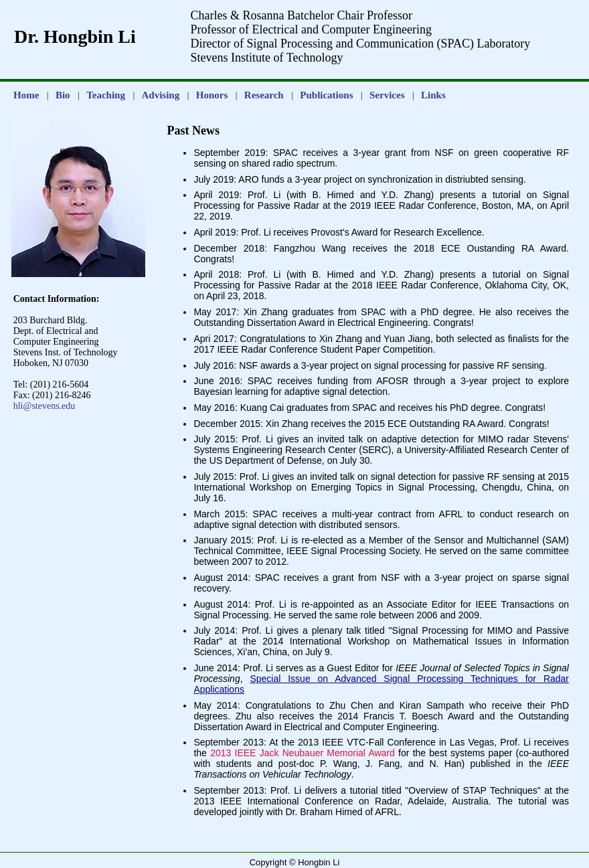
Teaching (106, 95)
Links (433, 95)
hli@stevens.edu (45, 406)
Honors (212, 95)
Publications (326, 95)
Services (387, 95)
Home (26, 95)
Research (264, 95)
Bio (63, 95)
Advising (161, 95)
